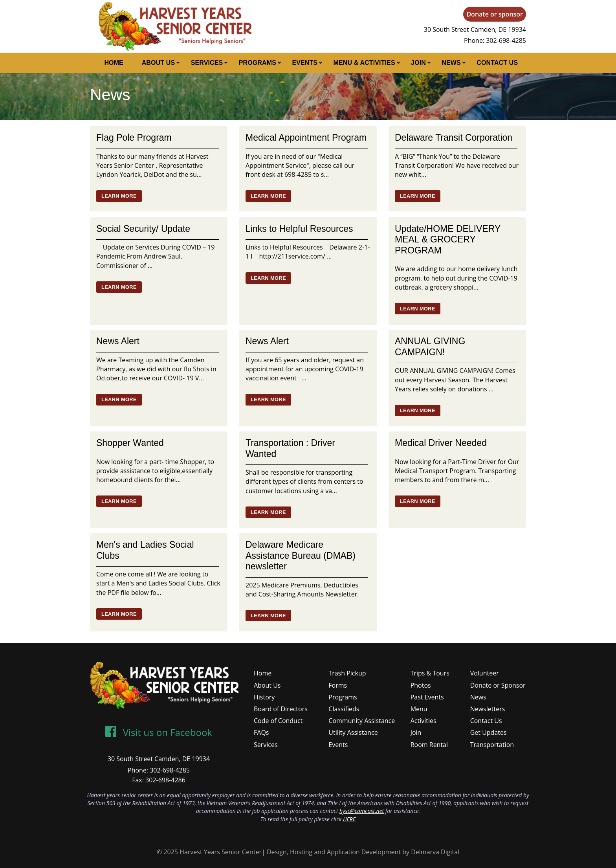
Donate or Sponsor (498, 685)
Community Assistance (362, 721)
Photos (421, 685)
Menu (419, 709)
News (451, 63)
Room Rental (429, 745)
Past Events (427, 697)
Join (418, 63)
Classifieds (344, 709)
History (264, 697)
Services (207, 63)
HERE (349, 819)
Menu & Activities (364, 63)
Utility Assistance (353, 732)
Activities (423, 721)
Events (305, 63)
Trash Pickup (347, 673)
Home (114, 63)
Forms (338, 685)
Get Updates (489, 732)
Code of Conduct (278, 721)
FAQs (261, 732)
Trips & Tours (430, 673)
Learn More (119, 196)
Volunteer (485, 673)
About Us (159, 63)
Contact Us (497, 63)
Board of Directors (281, 709)
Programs (258, 63)
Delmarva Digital (435, 852)
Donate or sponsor (495, 14)
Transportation (492, 745)
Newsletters (488, 709)
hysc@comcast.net (362, 811)
